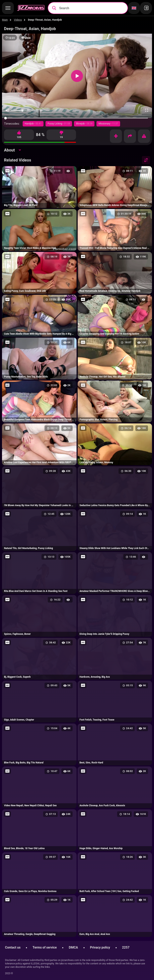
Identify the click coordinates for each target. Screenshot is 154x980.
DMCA (73, 947)
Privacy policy (100, 947)
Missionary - (108, 124)
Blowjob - (84, 124)
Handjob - (33, 124)
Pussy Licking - (59, 124)
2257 (126, 947)
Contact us (13, 947)
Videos (18, 20)
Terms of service (45, 947)
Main (5, 20)
